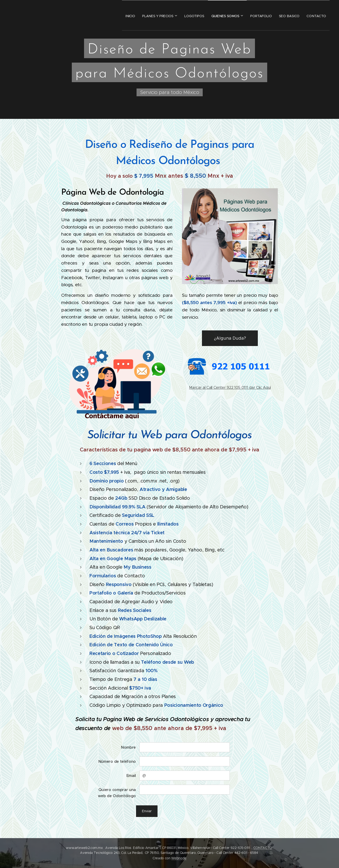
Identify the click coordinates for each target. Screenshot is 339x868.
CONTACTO (263, 848)
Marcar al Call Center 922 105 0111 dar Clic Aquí (230, 388)
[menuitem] (123, 15)
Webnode (179, 858)
